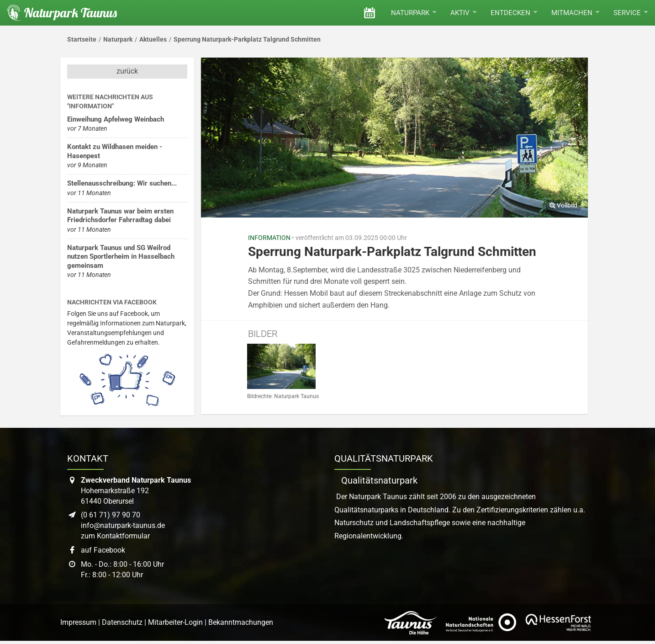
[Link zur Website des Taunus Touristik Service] (411, 623)
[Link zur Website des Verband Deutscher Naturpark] (481, 623)
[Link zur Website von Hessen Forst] (558, 623)
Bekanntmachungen (241, 622)
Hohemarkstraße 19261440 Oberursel (136, 491)
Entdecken (514, 13)
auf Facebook (103, 550)
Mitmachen (576, 13)
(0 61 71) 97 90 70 (111, 515)
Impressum (78, 622)
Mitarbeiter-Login (175, 622)
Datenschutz (122, 622)
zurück (127, 71)
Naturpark (414, 13)
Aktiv (464, 13)
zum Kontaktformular (115, 536)
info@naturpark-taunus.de (123, 525)
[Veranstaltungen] (370, 13)
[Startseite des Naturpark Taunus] (58, 13)
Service (631, 13)
